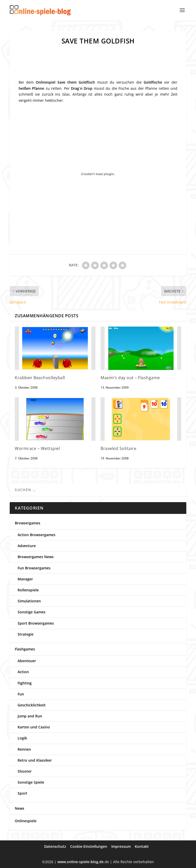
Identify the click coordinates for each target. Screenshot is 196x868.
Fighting (25, 683)
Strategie (26, 634)
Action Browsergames (36, 535)
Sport (22, 793)
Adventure (27, 546)
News (20, 808)
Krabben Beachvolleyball (40, 378)
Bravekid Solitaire (118, 448)
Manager (25, 579)
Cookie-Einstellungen (89, 846)
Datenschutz (55, 846)
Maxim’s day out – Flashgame (130, 378)
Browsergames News (36, 557)
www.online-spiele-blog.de (81, 862)
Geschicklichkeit (32, 705)
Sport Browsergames (36, 623)
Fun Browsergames (34, 568)
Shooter (25, 771)
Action (23, 672)
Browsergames (28, 523)
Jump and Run (30, 716)
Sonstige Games (32, 612)
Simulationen (29, 601)
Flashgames (25, 649)
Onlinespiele (26, 821)
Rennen (24, 749)
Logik (22, 738)
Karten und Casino (34, 727)
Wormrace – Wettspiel (37, 448)
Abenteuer (27, 661)
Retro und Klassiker (35, 760)
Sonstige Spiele (31, 782)
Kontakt (142, 846)
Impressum (121, 846)
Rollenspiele (28, 590)
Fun (21, 694)
